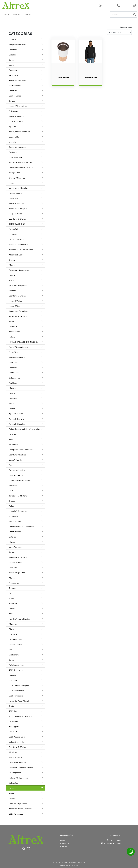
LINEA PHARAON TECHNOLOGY (24, 342)
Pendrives (13, 368)
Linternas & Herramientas (20, 480)
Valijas (12, 793)
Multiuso (13, 398)
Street (12, 598)
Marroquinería (15, 332)
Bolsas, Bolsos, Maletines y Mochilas (24, 429)
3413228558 (124, 5)
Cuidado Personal (17, 239)
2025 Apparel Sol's (17, 737)
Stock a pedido (15, 460)
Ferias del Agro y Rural (19, 701)
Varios (12, 65)
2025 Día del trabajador (19, 685)
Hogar (12, 183)
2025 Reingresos (16, 670)
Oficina (12, 260)
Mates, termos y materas (20, 132)
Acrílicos (13, 383)
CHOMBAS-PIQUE (17, 224)
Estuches (13, 434)
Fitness (12, 542)
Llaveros (13, 39)
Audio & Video (15, 521)
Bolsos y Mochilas (17, 116)
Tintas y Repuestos (17, 573)
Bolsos (12, 609)
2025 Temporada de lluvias (21, 716)
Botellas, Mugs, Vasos (18, 804)
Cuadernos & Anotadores (20, 270)
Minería (12, 675)
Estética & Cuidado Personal (21, 768)
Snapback (13, 634)
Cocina (12, 275)
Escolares (13, 568)
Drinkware (14, 111)
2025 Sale (13, 711)
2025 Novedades (16, 696)
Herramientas (15, 85)
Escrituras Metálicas (18, 455)
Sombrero (13, 603)
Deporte (13, 142)
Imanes (12, 798)
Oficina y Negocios (17, 178)
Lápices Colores (16, 644)
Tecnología (14, 75)
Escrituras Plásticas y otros (21, 162)
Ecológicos (14, 516)
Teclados (13, 588)
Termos (12, 552)
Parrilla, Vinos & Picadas (19, 619)
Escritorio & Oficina (17, 219)
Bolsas (12, 506)
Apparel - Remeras (17, 419)
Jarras (12, 660)
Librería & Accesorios (18, 511)
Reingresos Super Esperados (21, 450)
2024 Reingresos (16, 121)
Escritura (13, 91)
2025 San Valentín (17, 691)
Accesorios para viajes (19, 311)
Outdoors (13, 327)
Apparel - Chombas (17, 424)
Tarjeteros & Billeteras (18, 496)
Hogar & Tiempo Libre (18, 244)
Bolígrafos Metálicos (18, 80)
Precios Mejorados (17, 470)
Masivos (12, 388)
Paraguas (13, 70)
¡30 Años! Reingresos (18, 285)
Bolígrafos (13, 783)
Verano (12, 439)
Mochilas (13, 485)
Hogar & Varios (15, 214)
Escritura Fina (15, 532)
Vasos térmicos (15, 547)
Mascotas (13, 624)
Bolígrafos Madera (17, 357)
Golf (11, 491)
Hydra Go (13, 732)
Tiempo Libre (15, 173)
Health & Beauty (16, 475)
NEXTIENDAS (73, 866)
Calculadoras (15, 378)
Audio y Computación (18, 347)
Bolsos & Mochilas (17, 203)
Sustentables (14, 137)
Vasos (11, 280)
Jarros (12, 60)
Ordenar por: (126, 27)
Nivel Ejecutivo (15, 157)
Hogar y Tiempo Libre (18, 106)
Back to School (15, 96)
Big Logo (13, 393)
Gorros (12, 101)
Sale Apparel (14, 727)
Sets (11, 593)
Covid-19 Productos (18, 762)
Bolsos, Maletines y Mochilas (21, 168)
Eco (11, 465)
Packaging (13, 152)
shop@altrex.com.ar (113, 843)
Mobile (12, 265)
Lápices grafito (15, 562)
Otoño (12, 706)
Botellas (12, 537)
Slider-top (13, 352)
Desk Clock (14, 362)
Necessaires (14, 583)
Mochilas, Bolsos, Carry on (20, 809)
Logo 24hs (13, 680)
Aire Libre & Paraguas (18, 209)
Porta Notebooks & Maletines (21, 527)
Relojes (12, 337)
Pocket (12, 409)
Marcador (13, 578)
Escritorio (13, 50)
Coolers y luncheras (18, 147)
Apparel (12, 127)
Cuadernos (14, 721)
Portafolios (14, 373)
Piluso (12, 629)
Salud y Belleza (15, 193)
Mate (11, 614)
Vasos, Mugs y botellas (19, 188)
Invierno (13, 788)
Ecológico (13, 234)
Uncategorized (15, 773)
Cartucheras (14, 655)
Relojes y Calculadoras (19, 778)
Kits (11, 650)
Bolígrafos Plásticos (17, 44)
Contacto (27, 14)
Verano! (12, 291)
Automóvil (13, 229)
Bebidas (12, 55)
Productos (16, 14)
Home (6, 14)
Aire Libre (13, 752)
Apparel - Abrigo (16, 414)
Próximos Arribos (17, 665)
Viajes (12, 321)
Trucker (12, 501)
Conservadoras (15, 639)
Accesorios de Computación (21, 250)
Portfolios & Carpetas (18, 557)
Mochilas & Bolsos (17, 255)
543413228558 (107, 5)
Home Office (14, 306)
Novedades (14, 198)
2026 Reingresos (16, 814)
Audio (12, 403)
